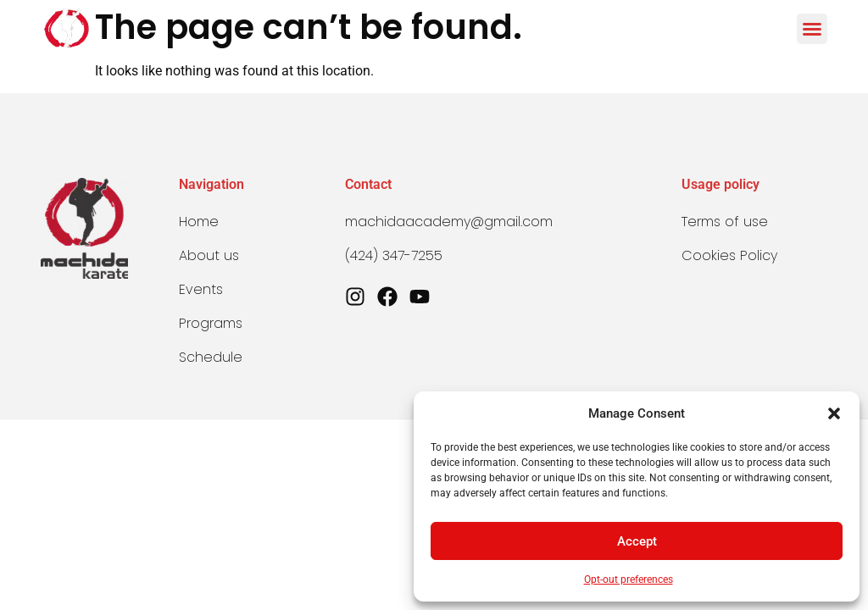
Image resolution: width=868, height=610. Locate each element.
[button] (834, 413)
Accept (637, 541)
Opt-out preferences (629, 579)
